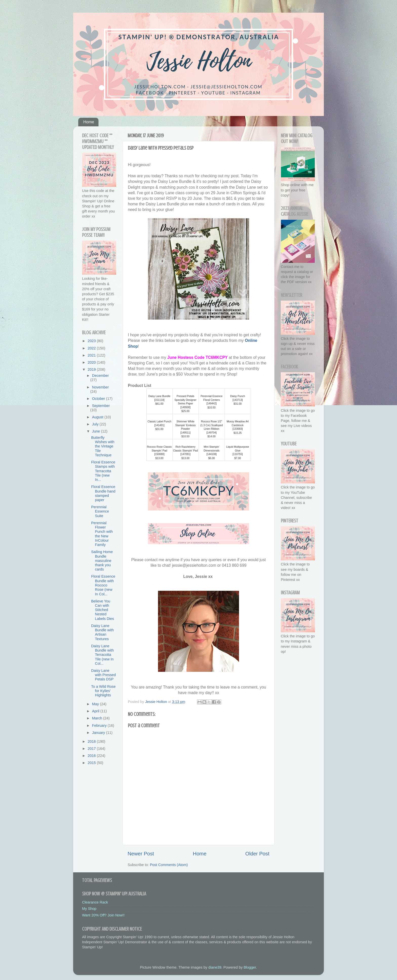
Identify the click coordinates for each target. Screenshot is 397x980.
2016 (92, 756)
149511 (185, 433)
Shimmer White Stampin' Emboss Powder (185, 425)
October (99, 399)
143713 (238, 400)
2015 (92, 763)
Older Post (257, 854)
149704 (212, 433)
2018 (92, 741)
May (96, 704)
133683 (238, 429)
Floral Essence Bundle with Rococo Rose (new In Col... (103, 585)
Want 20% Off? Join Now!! (103, 915)
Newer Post (141, 854)
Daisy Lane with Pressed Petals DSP (103, 675)
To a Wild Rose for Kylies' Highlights (103, 691)
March (98, 718)
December (101, 376)
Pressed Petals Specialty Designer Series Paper (185, 400)
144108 (212, 454)
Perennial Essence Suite (100, 511)
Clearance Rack (95, 902)
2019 (92, 369)
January (99, 733)
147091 (185, 454)
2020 (92, 362)
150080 (159, 454)
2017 (92, 749)
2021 (92, 355)
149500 (185, 407)
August (98, 417)
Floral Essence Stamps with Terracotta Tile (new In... (103, 471)
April (96, 711)
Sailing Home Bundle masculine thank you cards (102, 561)
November (101, 387)
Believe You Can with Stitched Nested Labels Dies (103, 610)
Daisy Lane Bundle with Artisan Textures (102, 632)
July (96, 424)
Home (89, 122)
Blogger (250, 967)
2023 (92, 341)
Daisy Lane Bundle (159, 396)
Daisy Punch (237, 396)
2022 (92, 348)
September (101, 406)
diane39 (215, 967)
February (100, 726)
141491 (159, 425)
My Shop (89, 909)
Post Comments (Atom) (169, 865)
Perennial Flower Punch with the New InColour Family (102, 534)
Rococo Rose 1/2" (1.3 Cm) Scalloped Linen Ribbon (212, 425)
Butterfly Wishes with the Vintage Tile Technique (103, 446)
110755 (238, 454)
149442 (212, 404)
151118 (159, 400)
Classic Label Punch (159, 422)
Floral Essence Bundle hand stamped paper (103, 493)
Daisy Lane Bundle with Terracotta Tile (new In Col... (102, 655)
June (97, 431)
